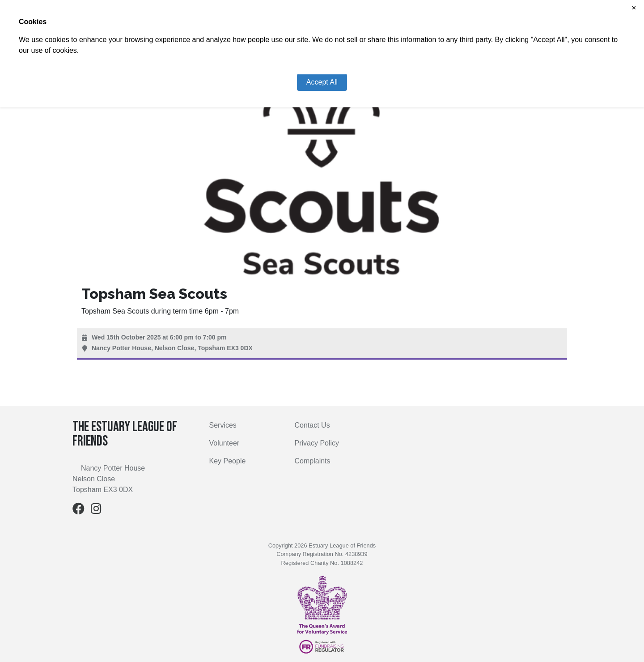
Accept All (322, 82)
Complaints (313, 461)
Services (223, 425)
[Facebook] (78, 511)
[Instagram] (96, 511)
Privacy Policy (317, 443)
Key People (228, 461)
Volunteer (225, 443)
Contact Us (312, 425)
